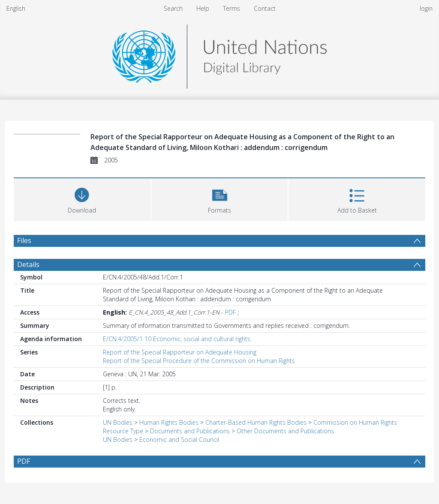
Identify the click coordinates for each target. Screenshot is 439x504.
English (16, 8)
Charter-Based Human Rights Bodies (256, 422)
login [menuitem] (426, 8)
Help (203, 8)
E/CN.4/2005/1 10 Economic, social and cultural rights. (177, 339)
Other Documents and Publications (285, 431)
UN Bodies (118, 422)
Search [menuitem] (173, 8)
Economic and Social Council (179, 439)
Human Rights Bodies (169, 422)
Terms (232, 8)
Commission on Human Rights (355, 422)
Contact (265, 8)
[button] (220, 199)
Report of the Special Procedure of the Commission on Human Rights (199, 361)
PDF (230, 312)
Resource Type (123, 431)
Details (28, 264)
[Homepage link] (219, 54)
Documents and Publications (190, 431)
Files (24, 240)
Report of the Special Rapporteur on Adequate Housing (180, 352)
